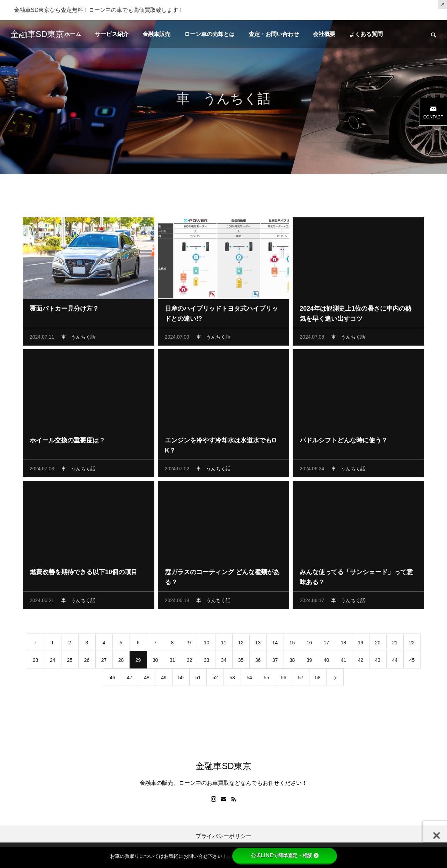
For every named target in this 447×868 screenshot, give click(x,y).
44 (395, 661)
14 (275, 644)
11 (224, 644)
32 (190, 661)
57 (301, 679)
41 (344, 661)
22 (412, 644)
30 (155, 661)
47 (130, 679)
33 (207, 661)
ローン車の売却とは (210, 34)
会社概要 (324, 34)
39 (309, 661)
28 (121, 661)
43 (378, 661)
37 (275, 661)
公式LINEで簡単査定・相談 (285, 855)
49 (164, 679)
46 (112, 679)
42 (361, 661)
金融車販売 (156, 34)
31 (173, 661)
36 (258, 661)
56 (284, 679)
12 (241, 644)
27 (104, 661)
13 (258, 644)
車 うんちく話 (78, 338)
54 (249, 679)
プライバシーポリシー (223, 836)
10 (207, 644)
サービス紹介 (112, 34)
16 (309, 644)
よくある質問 (366, 34)
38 (292, 661)
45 (412, 661)
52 (215, 679)
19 (361, 644)
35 (241, 661)
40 (327, 661)
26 (87, 661)
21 (395, 644)
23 (36, 661)
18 (344, 644)
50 (181, 679)
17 (327, 644)
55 (266, 679)
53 (232, 679)
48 (147, 679)
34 (224, 661)
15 (292, 644)
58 (318, 679)
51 (198, 679)
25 (70, 661)
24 (53, 661)
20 (378, 644)
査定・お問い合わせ (274, 34)
